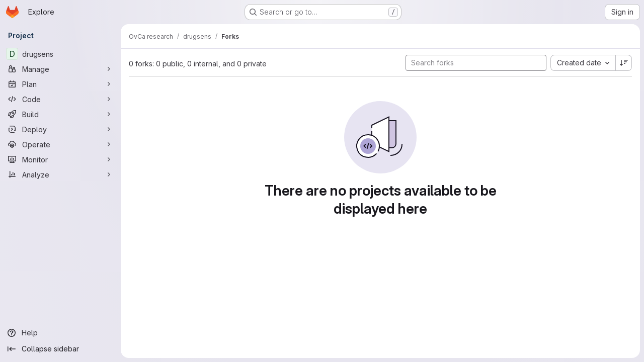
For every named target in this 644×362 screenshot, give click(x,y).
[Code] (60, 99)
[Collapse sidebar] (60, 349)
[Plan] (60, 84)
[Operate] (60, 144)
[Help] (60, 333)
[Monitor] (60, 159)
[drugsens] (60, 54)
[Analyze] (60, 174)
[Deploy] (60, 129)
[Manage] (60, 69)
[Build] (60, 114)
